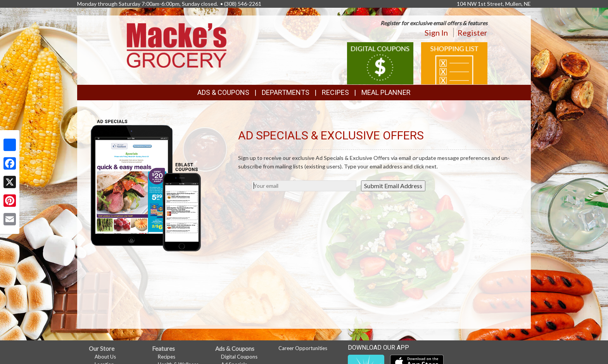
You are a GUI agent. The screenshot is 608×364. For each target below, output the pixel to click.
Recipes (335, 92)
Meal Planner (386, 92)
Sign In (436, 33)
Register (472, 33)
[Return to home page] (177, 45)
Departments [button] (286, 92)
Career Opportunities (303, 348)
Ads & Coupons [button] (223, 92)
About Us (105, 357)
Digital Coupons (239, 357)
